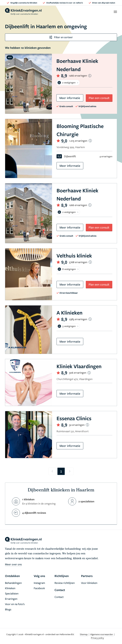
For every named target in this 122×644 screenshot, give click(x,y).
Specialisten (12, 593)
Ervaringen (11, 599)
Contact (59, 597)
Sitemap (84, 634)
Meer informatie (70, 98)
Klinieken (10, 588)
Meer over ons (13, 564)
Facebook (39, 588)
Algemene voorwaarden (102, 634)
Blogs (8, 609)
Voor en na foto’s (15, 604)
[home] (23, 12)
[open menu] (115, 12)
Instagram (39, 583)
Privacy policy (97, 638)
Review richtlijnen (65, 583)
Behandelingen (13, 583)
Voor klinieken (89, 583)
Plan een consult (99, 98)
